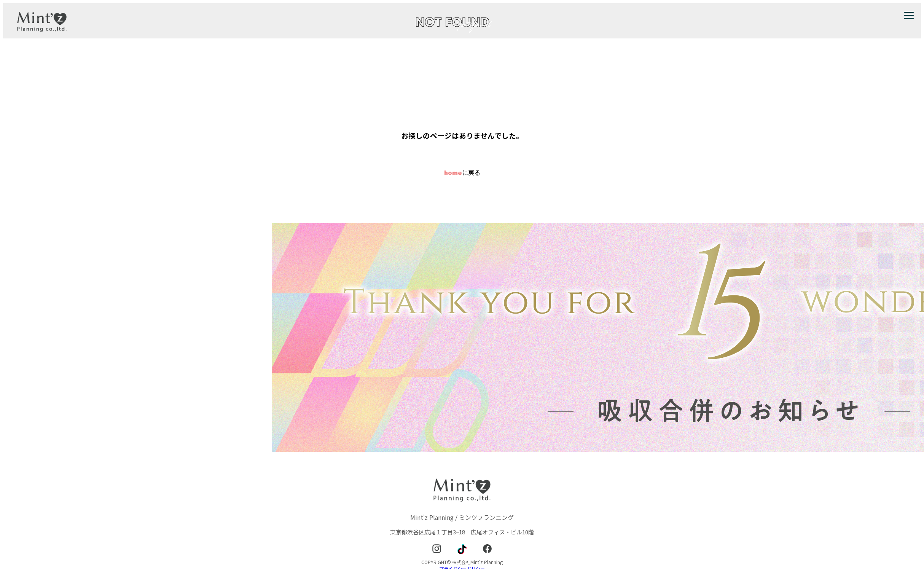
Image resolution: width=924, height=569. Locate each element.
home (453, 172)
